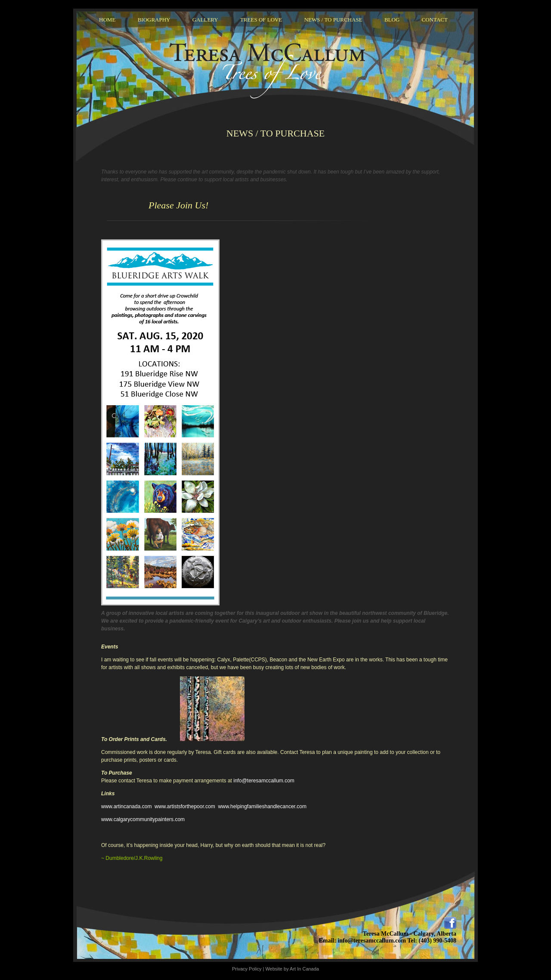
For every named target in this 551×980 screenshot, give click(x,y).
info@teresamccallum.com (264, 781)
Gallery (205, 20)
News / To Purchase (333, 20)
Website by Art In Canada (292, 969)
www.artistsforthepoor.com (185, 806)
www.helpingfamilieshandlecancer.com (262, 806)
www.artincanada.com (126, 806)
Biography (154, 20)
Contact (435, 20)
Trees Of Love (261, 20)
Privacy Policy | (249, 969)
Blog (392, 20)
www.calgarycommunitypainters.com (143, 819)
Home (107, 20)
